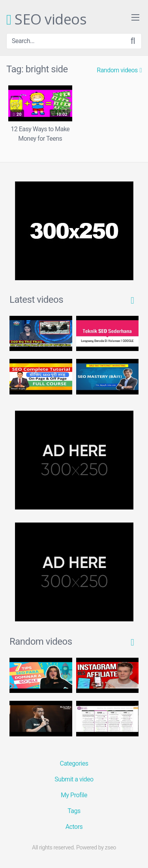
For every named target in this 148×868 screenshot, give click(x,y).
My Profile (74, 795)
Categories (74, 763)
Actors (74, 827)
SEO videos (46, 20)
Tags (74, 811)
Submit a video (74, 779)
